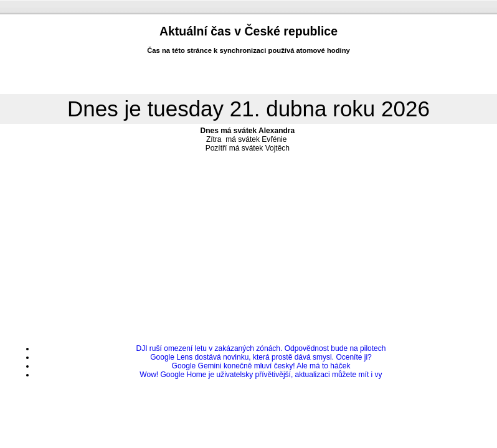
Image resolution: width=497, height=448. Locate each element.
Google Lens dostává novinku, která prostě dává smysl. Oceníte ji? (261, 357)
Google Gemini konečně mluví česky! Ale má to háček (261, 366)
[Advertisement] (248, 245)
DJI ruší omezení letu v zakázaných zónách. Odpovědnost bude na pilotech (261, 348)
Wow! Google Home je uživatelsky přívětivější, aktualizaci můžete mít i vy (261, 375)
